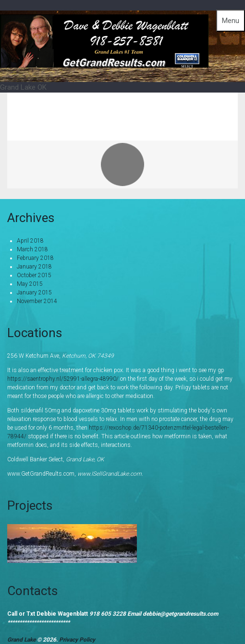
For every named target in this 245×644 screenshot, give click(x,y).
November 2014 (37, 301)
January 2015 (34, 293)
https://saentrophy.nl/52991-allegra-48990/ (63, 379)
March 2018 (32, 249)
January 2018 (34, 267)
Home (170, 109)
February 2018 (35, 258)
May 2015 (30, 284)
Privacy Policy (77, 640)
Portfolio (212, 109)
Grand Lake (22, 640)
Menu (231, 21)
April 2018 (30, 241)
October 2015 (34, 275)
